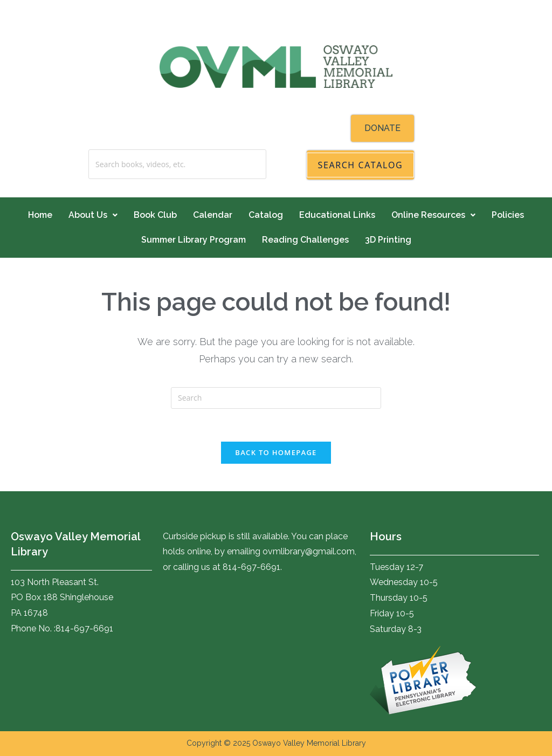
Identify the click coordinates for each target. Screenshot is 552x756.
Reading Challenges (305, 240)
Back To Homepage (276, 452)
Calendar (213, 215)
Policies (508, 215)
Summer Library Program (194, 240)
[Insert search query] (276, 398)
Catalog (266, 215)
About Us (93, 215)
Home (40, 215)
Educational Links (337, 215)
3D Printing (388, 240)
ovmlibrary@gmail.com (309, 551)
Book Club (155, 215)
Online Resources (433, 215)
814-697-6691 (84, 628)
